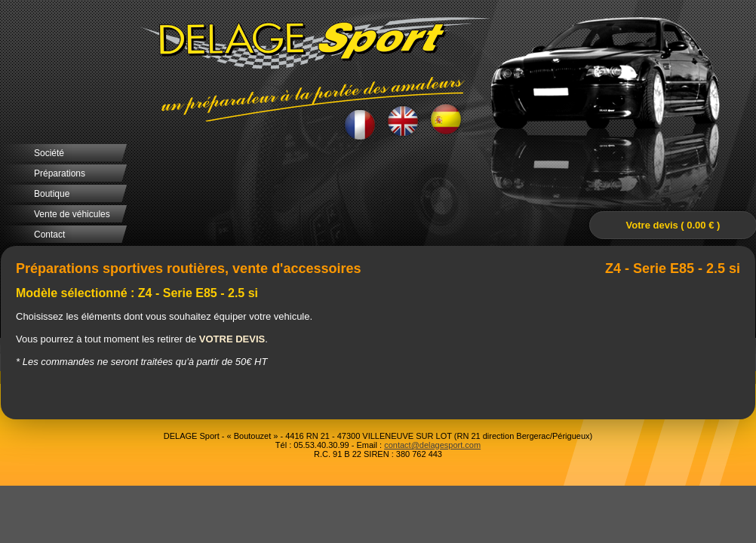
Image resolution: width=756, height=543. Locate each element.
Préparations (60, 173)
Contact (49, 235)
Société (49, 153)
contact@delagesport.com (432, 445)
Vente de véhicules (72, 214)
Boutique (52, 194)
